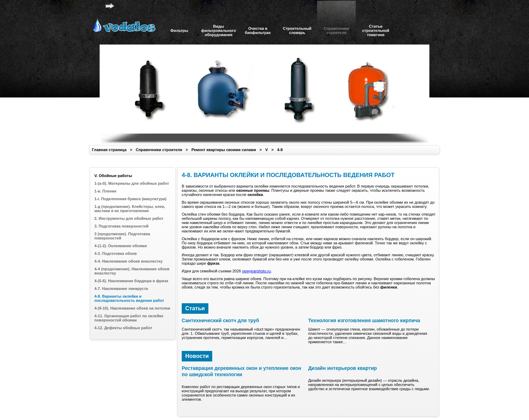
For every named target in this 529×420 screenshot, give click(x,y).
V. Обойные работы (113, 176)
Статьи (195, 308)
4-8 (280, 150)
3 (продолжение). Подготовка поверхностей (122, 236)
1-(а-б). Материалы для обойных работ (132, 183)
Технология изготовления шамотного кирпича (364, 320)
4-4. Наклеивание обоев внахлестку (129, 261)
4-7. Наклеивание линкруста (121, 289)
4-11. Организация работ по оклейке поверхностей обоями (129, 318)
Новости (197, 356)
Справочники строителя (159, 150)
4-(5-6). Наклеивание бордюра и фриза (131, 281)
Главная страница (109, 150)
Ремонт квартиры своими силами (224, 150)
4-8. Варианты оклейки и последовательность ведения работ (129, 298)
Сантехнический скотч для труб (220, 320)
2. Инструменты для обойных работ (129, 218)
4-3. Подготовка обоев (116, 253)
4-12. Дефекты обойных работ (123, 328)
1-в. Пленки (105, 191)
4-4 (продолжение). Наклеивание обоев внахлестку (132, 271)
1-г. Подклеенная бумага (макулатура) (130, 199)
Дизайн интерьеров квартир (342, 368)
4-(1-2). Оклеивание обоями (121, 246)
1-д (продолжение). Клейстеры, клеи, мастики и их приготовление (130, 209)
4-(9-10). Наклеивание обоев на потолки (132, 308)
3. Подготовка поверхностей (121, 226)
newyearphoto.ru (256, 271)
